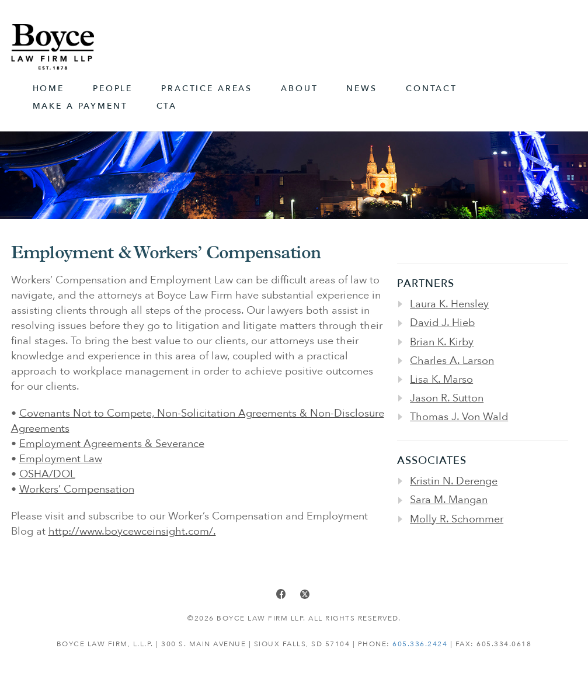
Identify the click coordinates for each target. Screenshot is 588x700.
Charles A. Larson (452, 361)
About (299, 89)
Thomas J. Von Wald (459, 417)
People (113, 89)
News (361, 89)
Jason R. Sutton (447, 398)
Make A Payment (80, 106)
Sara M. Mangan (449, 500)
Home (48, 89)
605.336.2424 (420, 644)
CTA (167, 106)
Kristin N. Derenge (454, 481)
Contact (432, 89)
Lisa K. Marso (441, 380)
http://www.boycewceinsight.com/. (132, 531)
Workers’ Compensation (77, 489)
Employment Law (61, 459)
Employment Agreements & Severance (112, 444)
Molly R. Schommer (457, 519)
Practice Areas (207, 89)
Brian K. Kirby (442, 342)
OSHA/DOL (47, 474)
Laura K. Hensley (449, 304)
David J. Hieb (442, 323)
